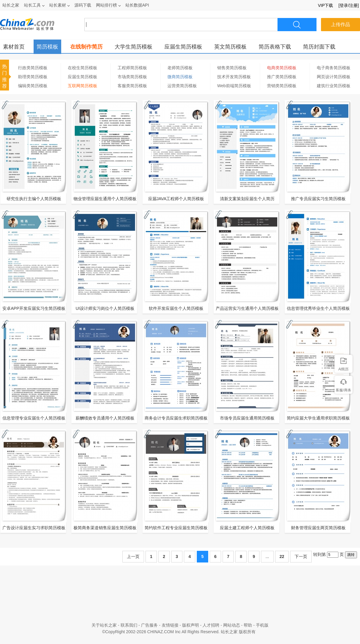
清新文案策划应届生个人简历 (247, 199)
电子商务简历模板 (334, 68)
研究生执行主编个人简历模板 (34, 199)
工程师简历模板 (132, 68)
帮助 (248, 625)
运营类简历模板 (182, 86)
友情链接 (170, 625)
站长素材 (59, 5)
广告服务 (149, 625)
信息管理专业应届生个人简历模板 (34, 418)
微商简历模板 (180, 77)
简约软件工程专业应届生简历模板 (176, 528)
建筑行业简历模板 (334, 86)
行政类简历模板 (33, 68)
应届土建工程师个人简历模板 (247, 528)
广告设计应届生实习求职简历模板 (34, 528)
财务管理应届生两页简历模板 (318, 528)
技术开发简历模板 (234, 77)
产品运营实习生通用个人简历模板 (247, 308)
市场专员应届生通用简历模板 (247, 418)
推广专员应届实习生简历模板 (318, 199)
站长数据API (137, 5)
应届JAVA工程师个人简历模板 (176, 199)
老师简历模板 (180, 68)
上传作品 (340, 24)
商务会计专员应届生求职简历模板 (176, 418)
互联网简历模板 (82, 86)
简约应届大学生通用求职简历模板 (318, 418)
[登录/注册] (349, 5)
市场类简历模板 (132, 77)
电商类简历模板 (282, 68)
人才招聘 (211, 625)
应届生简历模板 (183, 47)
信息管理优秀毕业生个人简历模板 (318, 308)
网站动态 (232, 625)
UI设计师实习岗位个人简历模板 (105, 308)
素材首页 (14, 47)
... (267, 556)
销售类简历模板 (232, 68)
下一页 (301, 556)
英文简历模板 (230, 47)
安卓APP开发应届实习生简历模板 (34, 308)
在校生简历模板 (82, 68)
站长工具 (34, 5)
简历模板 (47, 47)
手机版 (262, 625)
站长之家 (11, 5)
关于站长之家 (104, 625)
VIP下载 (326, 5)
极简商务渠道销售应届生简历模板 (105, 528)
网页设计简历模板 (334, 77)
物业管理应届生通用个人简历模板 (105, 199)
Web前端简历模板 (234, 86)
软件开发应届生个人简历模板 (176, 308)
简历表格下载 (275, 47)
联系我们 (129, 625)
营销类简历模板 (282, 86)
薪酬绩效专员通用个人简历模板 (105, 418)
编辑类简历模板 (33, 86)
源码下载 (83, 5)
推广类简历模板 (282, 77)
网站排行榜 (108, 5)
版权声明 (190, 625)
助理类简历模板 (33, 77)
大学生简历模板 (133, 47)
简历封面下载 (319, 47)
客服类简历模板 (132, 86)
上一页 (133, 556)
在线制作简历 (86, 47)
